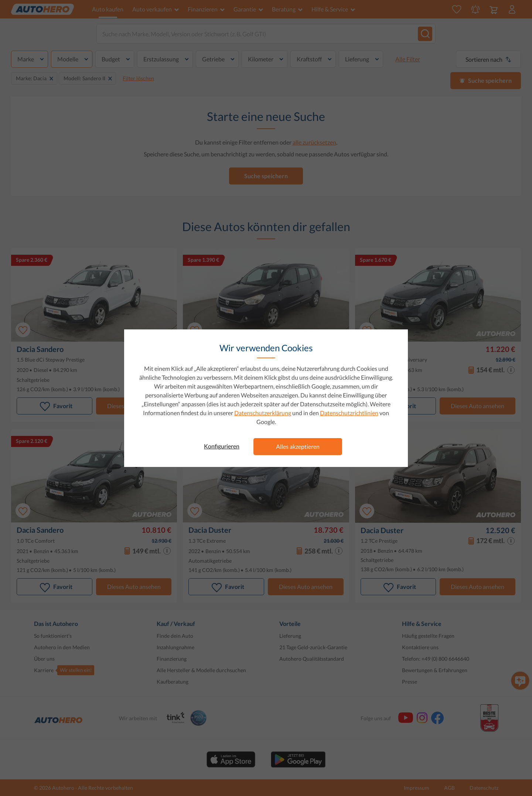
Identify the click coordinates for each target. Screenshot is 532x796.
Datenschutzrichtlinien (349, 413)
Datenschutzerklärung (263, 413)
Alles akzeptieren (298, 446)
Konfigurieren (222, 446)
